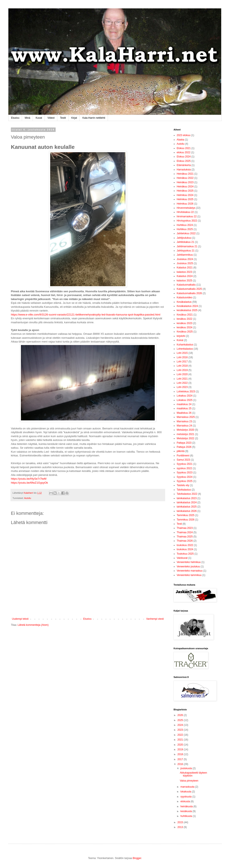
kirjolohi (181, 336)
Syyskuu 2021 (185, 464)
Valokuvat (182, 558)
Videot (51, 118)
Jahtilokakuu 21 (185, 242)
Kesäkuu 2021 (185, 315)
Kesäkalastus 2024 (187, 306)
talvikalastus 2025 (187, 507)
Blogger (137, 858)
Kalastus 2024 (185, 276)
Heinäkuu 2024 (185, 187)
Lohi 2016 (182, 357)
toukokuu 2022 (185, 545)
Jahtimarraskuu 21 (187, 246)
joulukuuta (187, 768)
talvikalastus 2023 (187, 498)
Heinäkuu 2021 (185, 174)
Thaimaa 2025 (185, 537)
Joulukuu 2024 (185, 259)
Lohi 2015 (182, 353)
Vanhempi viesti (155, 619)
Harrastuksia (184, 170)
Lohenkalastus (185, 349)
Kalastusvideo (185, 297)
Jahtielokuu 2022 (186, 233)
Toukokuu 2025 (185, 554)
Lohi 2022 (182, 383)
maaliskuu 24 (184, 404)
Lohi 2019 (182, 370)
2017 (181, 759)
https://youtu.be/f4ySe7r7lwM (29, 479)
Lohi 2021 (182, 379)
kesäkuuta (187, 811)
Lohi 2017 (182, 362)
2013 (181, 827)
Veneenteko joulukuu (188, 567)
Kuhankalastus (185, 345)
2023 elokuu (183, 135)
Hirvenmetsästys (186, 208)
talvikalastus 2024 (187, 502)
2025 (181, 720)
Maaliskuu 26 (184, 413)
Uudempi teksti (20, 619)
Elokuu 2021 (184, 148)
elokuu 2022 (183, 152)
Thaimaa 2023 (185, 528)
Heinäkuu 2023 (185, 182)
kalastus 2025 (184, 281)
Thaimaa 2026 (185, 541)
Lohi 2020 (182, 374)
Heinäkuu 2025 (185, 191)
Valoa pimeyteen (189, 781)
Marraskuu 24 (184, 426)
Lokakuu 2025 (185, 400)
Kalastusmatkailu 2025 (189, 289)
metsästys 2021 (185, 434)
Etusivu (15, 118)
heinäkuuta (187, 806)
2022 (181, 735)
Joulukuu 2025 (185, 263)
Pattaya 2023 (184, 443)
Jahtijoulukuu (184, 238)
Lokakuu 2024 (185, 396)
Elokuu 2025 (184, 161)
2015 (181, 822)
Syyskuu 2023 (185, 473)
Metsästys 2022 (185, 438)
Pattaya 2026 (184, 447)
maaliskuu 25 (184, 408)
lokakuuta (186, 792)
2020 (181, 745)
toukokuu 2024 (185, 549)
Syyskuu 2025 (185, 481)
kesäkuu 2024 (185, 327)
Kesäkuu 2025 (185, 332)
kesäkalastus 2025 (187, 310)
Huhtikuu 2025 (185, 229)
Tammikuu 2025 (186, 515)
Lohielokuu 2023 (186, 392)
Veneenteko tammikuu (189, 575)
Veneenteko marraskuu (190, 571)
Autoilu (27, 498)
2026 (181, 715)
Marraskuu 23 (184, 421)
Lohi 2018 (182, 366)
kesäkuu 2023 (185, 323)
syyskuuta (186, 797)
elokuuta (186, 801)
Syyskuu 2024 (185, 477)
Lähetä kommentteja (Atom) (33, 625)
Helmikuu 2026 (185, 204)
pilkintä (181, 451)
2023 (181, 730)
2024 (181, 725)
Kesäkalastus (184, 302)
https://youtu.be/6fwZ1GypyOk (29, 483)
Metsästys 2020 (185, 430)
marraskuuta (188, 787)
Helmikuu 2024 (185, 195)
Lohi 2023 (182, 387)
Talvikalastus (184, 490)
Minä (27, 118)
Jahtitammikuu (185, 255)
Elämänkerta (184, 165)
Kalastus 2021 (185, 268)
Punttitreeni (183, 456)
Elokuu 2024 (184, 157)
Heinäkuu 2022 (185, 178)
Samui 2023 (183, 460)
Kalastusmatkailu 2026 (189, 293)
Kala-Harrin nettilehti (94, 118)
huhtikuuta (187, 816)
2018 (181, 754)
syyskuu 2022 (184, 468)
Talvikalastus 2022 (187, 494)
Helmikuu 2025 (185, 199)
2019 (181, 750)
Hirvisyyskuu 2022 (187, 221)
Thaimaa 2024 (185, 532)
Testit (63, 118)
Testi (179, 524)
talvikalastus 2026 (187, 511)
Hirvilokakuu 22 (185, 212)
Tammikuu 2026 (186, 520)
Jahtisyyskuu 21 (186, 251)
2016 (181, 764)
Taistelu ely (183, 485)
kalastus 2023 (184, 272)
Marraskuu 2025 (186, 417)
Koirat (180, 340)
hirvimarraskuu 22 (187, 216)
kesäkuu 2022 (185, 319)
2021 (181, 740)
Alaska (180, 140)
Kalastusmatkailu (186, 285)
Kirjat (74, 118)
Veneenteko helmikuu (189, 562)
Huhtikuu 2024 (185, 225)
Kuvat (39, 118)
